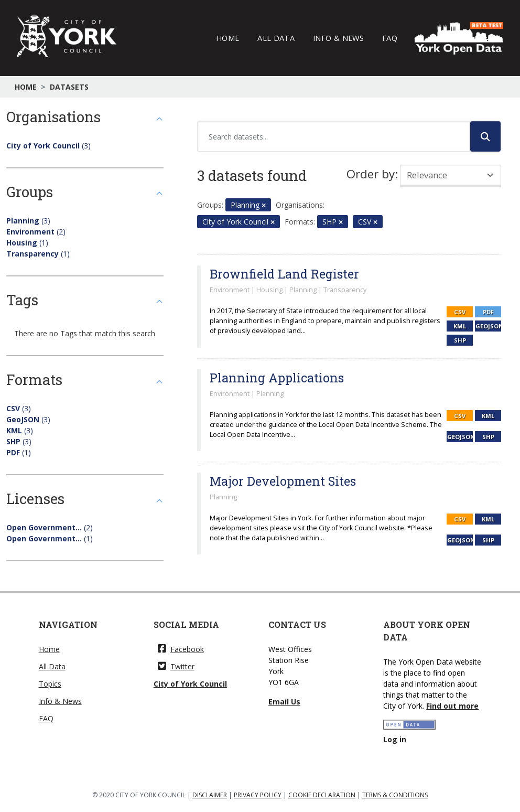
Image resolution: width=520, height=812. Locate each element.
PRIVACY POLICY (258, 795)
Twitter (176, 666)
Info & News (338, 38)
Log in (395, 739)
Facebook (181, 649)
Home (227, 38)
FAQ (390, 38)
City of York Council (190, 684)
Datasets (69, 87)
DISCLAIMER (210, 795)
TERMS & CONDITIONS (395, 795)
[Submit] (485, 136)
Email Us (284, 702)
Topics (50, 684)
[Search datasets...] (334, 136)
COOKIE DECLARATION (322, 795)
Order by (371, 174)
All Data (276, 38)
